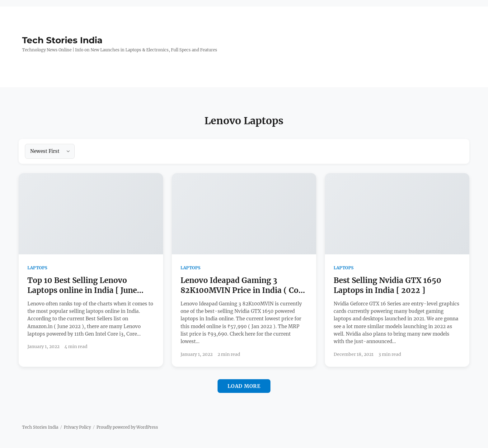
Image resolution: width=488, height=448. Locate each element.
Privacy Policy (77, 427)
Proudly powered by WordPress (127, 427)
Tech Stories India (62, 40)
